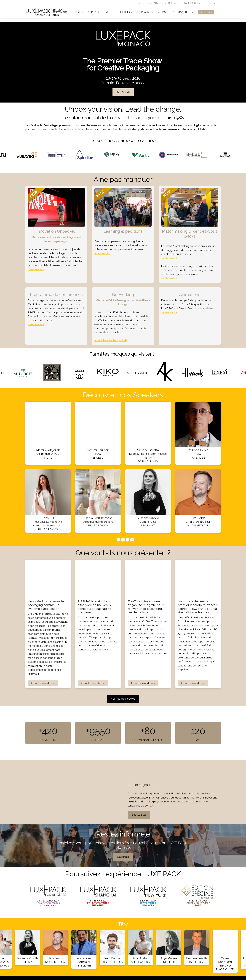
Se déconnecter (213, 3)
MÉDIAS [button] (163, 12)
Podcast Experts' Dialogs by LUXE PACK (158, 3)
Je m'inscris (206, 12)
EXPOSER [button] (126, 12)
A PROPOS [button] (94, 12)
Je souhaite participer (43, 683)
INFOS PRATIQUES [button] (183, 12)
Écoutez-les (139, 815)
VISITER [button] (111, 12)
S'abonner (123, 857)
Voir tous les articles (123, 699)
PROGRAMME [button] (145, 12)
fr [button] (219, 12)
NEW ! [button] (79, 12)
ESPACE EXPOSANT (192, 3)
